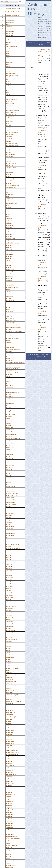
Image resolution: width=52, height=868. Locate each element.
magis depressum (12, 639)
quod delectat (10, 443)
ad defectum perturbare (13, 327)
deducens (9, 303)
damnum (9, 38)
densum (9, 559)
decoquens (10, 254)
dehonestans (10, 401)
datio (8, 58)
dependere (9, 586)
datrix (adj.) (10, 62)
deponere (9, 604)
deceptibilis (10, 181)
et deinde (9, 416)
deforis (8, 383)
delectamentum (11, 434)
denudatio (9, 571)
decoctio (9, 245)
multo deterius (11, 865)
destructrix (10, 823)
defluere (9, 381)
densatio (9, 551)
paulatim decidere (12, 203)
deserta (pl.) (10, 710)
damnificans (10, 31)
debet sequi (10, 108)
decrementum (11, 272)
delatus (8, 425)
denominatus (10, 535)
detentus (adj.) (11, 861)
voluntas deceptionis (13, 185)
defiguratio (10, 360)
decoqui (9, 258)
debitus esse (10, 172)
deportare (9, 610)
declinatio (9, 236)
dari (8, 53)
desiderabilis (10, 730)
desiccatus (9, 728)
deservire (9, 719)
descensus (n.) (11, 690)
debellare (9, 90)
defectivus (9, 316)
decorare (9, 263)
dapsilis (9, 49)
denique (9, 524)
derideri (9, 661)
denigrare (9, 517)
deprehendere (10, 630)
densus (8, 562)
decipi (8, 214)
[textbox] (9, 2)
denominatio (10, 531)
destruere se (10, 834)
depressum (10, 637)
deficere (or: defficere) (13, 349)
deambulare (10, 88)
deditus (9, 298)
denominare (10, 526)
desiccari (9, 723)
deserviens (10, 714)
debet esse (9, 101)
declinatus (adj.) (11, 238)
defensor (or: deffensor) (13, 338)
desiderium (10, 748)
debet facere (10, 103)
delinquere (10, 467)
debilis (8, 130)
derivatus (9, 677)
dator (8, 60)
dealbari (9, 83)
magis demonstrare (12, 493)
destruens (9, 830)
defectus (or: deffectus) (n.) (14, 325)
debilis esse (10, 134)
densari (9, 546)
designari (9, 768)
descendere (10, 684)
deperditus (10, 597)
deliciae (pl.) (10, 465)
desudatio (9, 847)
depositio (9, 615)
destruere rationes (12, 836)
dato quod (9, 69)
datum (8, 64)
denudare (9, 566)
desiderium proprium (13, 752)
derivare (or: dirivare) (13, 668)
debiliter (9, 152)
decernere (9, 192)
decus (8, 289)
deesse (8, 309)
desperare (9, 796)
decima (8, 207)
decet (8, 196)
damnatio (9, 29)
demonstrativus (11, 504)
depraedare (10, 621)
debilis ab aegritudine (13, 132)
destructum (10, 825)
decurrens (9, 280)
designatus (10, 772)
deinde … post (11, 414)
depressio (9, 635)
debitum (9, 161)
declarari (9, 221)
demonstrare (10, 491)
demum (9, 509)
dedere (8, 294)
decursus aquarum (12, 287)
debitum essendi (11, 163)
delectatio (9, 449)
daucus (8, 71)
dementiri (9, 480)
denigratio (9, 522)
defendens (9, 329)
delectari (9, 445)
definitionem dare (12, 371)
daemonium (10, 22)
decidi (8, 205)
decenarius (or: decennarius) (15, 179)
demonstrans (10, 489)
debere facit (10, 97)
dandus (9, 42)
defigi (8, 358)
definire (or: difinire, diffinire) (15, 362)
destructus (10, 827)
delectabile (10, 427)
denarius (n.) (10, 513)
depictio (9, 599)
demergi (9, 482)
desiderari (9, 739)
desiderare (9, 734)
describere (9, 692)
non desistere (10, 788)
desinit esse (10, 781)
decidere (9, 201)
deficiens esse (10, 354)
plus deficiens (10, 356)
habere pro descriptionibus (14, 701)
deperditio (9, 593)
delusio (8, 475)
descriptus (9, 706)
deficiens (9, 351)
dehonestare (10, 403)
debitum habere (11, 167)
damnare (9, 26)
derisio (8, 666)
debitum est (10, 165)
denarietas (9, 511)
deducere (9, 305)
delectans (9, 436)
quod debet (10, 121)
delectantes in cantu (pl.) (14, 438)
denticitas (9, 564)
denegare (9, 515)
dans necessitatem (12, 46)
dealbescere (10, 86)
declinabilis (10, 227)
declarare (9, 218)
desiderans (10, 732)
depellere (9, 579)
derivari (9, 670)
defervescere (10, 347)
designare (9, 763)
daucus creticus (11, 73)
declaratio (9, 223)
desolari (9, 790)
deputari (9, 655)
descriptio (9, 699)
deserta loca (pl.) (11, 712)
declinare (9, 232)
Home (30, 42)
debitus (9, 170)
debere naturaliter (12, 99)
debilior (9, 125)
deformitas (10, 385)
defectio (9, 314)
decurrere (9, 283)
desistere (9, 785)
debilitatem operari (12, 145)
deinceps (9, 410)
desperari (9, 799)
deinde (8, 412)
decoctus (9, 247)
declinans (9, 230)
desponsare (10, 808)
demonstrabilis (11, 486)
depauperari (10, 577)
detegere (9, 856)
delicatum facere (11, 463)
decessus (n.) (10, 194)
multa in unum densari (13, 548)
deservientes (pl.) (11, 717)
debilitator (9, 148)
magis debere (10, 117)
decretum (9, 278)
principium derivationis (13, 675)
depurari (9, 650)
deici (8, 405)
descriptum (10, 703)
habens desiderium (12, 754)
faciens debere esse (12, 112)
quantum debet (11, 119)
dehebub (9, 399)
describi (9, 697)
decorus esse (10, 269)
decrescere (10, 276)
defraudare (10, 388)
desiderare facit (11, 737)
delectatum (10, 454)
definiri (9, 365)
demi (8, 484)
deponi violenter (11, 606)
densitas (9, 557)
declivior (9, 241)
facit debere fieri (11, 114)
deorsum (9, 575)
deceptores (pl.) (11, 187)
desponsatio (10, 810)
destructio (9, 816)
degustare (9, 394)
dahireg (9, 24)
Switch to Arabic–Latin (13, 8)
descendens (10, 679)
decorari (9, 265)
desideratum (10, 743)
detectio (9, 852)
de (7, 79)
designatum (10, 770)
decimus (9, 210)
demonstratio (10, 500)
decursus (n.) (10, 285)
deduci (8, 307)
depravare (9, 628)
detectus (9, 854)
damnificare (10, 33)
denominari (10, 529)
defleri (8, 376)
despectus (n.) (11, 794)
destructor (9, 821)
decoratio (9, 267)
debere (8, 94)
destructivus (10, 819)
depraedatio (10, 626)
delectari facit (10, 447)
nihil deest (9, 311)
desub (8, 843)
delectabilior (10, 430)
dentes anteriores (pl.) (13, 544)
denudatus (10, 573)
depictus (9, 602)
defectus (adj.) (11, 323)
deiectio (9, 407)
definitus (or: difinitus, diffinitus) (13, 373)
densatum (9, 553)
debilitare (9, 136)
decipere (9, 212)
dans (8, 44)
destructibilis (10, 814)
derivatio (9, 672)
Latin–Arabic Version (13, 5)
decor (8, 260)
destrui (8, 841)
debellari (9, 92)
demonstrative (11, 502)
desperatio (9, 803)
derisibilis (9, 664)
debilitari (9, 139)
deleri (8, 456)
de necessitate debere (13, 110)
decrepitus (9, 274)
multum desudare (12, 845)
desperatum (10, 801)
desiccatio (9, 726)
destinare (9, 812)
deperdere (9, 588)
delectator (9, 452)
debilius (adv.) (11, 154)
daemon (9, 18)
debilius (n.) (10, 156)
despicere (9, 805)
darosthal (9, 55)
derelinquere (10, 657)
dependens (10, 582)
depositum (10, 617)
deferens (9, 340)
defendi (9, 334)
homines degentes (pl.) (13, 392)
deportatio (9, 613)
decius (8, 216)
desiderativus (10, 741)
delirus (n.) (10, 469)
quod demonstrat (12, 495)
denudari (9, 568)
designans (9, 761)
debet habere (10, 106)
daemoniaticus (11, 20)
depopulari (10, 608)
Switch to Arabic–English (13, 12)
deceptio (9, 183)
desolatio (9, 792)
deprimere (9, 644)
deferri (8, 345)
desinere (9, 779)
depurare (9, 648)
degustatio (9, 396)
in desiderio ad (11, 757)
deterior (9, 863)
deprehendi (10, 633)
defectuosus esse (11, 320)
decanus (9, 174)
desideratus (10, 745)
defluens (9, 379)
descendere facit (11, 686)
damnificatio (10, 35)
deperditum (10, 595)
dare (8, 51)
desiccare (9, 721)
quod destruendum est (13, 838)
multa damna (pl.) (12, 40)
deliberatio (10, 458)
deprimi (9, 646)
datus (8, 66)
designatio (9, 777)
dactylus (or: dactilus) (13, 15)
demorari (9, 506)
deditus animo (11, 300)
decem (8, 176)
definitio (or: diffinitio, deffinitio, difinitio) (13, 368)
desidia (8, 759)
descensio (9, 688)
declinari (9, 234)
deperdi (9, 590)
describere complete (12, 695)
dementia (9, 478)
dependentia (10, 584)
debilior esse (10, 128)
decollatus (9, 252)
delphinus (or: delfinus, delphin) (13, 472)
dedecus (9, 291)
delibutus (9, 461)
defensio (9, 336)
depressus (9, 641)
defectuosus (10, 318)
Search (35, 42)
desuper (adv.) (11, 850)
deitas (8, 418)
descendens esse (11, 681)
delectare (9, 441)
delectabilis (10, 432)
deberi (8, 123)
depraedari (10, 624)
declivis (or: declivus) (13, 243)
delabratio (9, 421)
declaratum (10, 225)
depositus (9, 619)
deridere (9, 659)
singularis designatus (13, 774)
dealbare (9, 81)
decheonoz (10, 199)
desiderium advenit (12, 750)
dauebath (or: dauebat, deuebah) (13, 76)
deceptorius (10, 190)
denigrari (9, 520)
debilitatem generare (13, 143)
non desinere (10, 783)
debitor (8, 159)
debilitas (9, 141)
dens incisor (10, 540)
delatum (9, 423)
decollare (9, 249)
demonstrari (10, 497)
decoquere (9, 256)
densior (9, 555)
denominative (10, 533)
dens (8, 537)
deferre (8, 342)
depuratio (9, 653)
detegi (8, 858)
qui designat (10, 765)
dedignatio (10, 296)
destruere (9, 832)
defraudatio (10, 390)
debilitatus (9, 150)
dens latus (9, 542)
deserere (9, 708)
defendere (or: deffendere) (14, 331)
